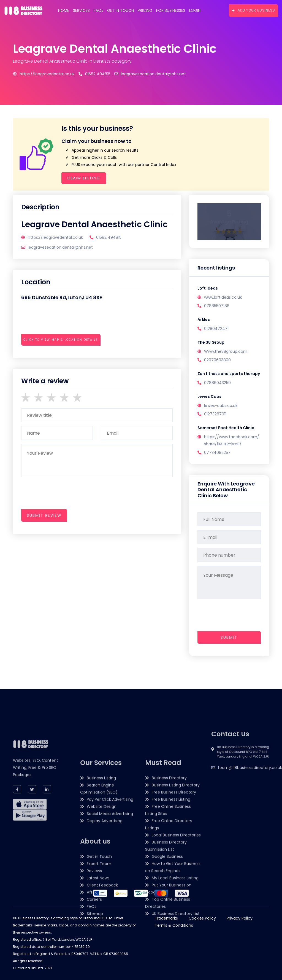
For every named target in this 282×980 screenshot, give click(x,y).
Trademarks (166, 918)
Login (195, 10)
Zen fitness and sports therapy (229, 374)
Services (81, 10)
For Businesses (171, 10)
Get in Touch (120, 10)
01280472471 (216, 329)
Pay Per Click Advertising (110, 913)
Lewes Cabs (209, 396)
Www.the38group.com (226, 351)
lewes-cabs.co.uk (221, 406)
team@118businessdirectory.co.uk (250, 798)
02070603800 (217, 360)
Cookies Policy (202, 918)
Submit (229, 637)
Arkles (204, 320)
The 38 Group (211, 342)
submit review (44, 515)
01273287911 (215, 414)
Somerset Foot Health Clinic (226, 428)
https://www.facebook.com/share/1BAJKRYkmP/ (232, 440)
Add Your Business (253, 10)
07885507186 (217, 306)
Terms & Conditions (174, 925)
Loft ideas (208, 288)
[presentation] (63, 355)
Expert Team (99, 977)
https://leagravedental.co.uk (44, 74)
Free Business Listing (171, 913)
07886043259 (217, 383)
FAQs (98, 10)
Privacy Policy (240, 918)
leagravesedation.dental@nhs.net (150, 74)
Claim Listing (84, 178)
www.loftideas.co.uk (223, 297)
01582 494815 (94, 74)
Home (64, 10)
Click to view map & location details (61, 340)
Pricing (145, 10)
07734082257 (217, 452)
